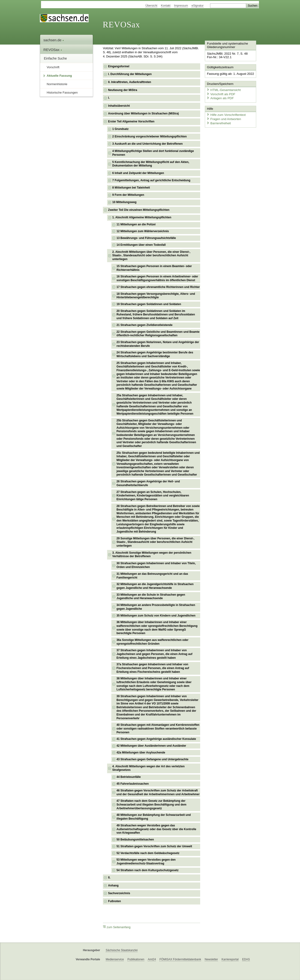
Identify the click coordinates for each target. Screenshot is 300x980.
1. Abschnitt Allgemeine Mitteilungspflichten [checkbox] (142, 217)
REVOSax (121, 25)
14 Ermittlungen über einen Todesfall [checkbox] (141, 245)
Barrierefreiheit (218, 122)
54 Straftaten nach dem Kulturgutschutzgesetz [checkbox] (148, 870)
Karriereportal (230, 959)
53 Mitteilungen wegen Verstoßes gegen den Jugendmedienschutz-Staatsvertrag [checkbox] (146, 862)
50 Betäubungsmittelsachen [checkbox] (135, 840)
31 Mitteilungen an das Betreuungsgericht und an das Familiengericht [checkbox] (152, 576)
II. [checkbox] (109, 878)
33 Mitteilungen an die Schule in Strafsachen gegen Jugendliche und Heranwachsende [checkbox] (151, 597)
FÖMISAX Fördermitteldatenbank (180, 959)
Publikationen (136, 959)
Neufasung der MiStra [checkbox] (123, 90)
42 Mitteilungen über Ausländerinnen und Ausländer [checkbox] (151, 746)
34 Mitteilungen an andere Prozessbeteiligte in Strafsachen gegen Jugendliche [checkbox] (156, 607)
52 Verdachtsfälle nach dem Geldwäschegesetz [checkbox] (148, 853)
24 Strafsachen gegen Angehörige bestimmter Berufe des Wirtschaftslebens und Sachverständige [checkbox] (155, 354)
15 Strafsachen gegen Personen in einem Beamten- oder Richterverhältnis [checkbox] (154, 268)
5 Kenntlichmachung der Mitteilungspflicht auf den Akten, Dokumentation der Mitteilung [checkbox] (151, 164)
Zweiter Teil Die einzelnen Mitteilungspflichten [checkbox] (139, 210)
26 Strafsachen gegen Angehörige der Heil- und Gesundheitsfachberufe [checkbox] (148, 483)
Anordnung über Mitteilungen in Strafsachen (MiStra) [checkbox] (143, 114)
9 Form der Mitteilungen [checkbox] (128, 195)
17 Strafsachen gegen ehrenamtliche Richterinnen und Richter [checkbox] (158, 287)
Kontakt (166, 6)
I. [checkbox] (109, 98)
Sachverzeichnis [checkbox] (119, 893)
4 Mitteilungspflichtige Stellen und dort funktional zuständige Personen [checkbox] (153, 153)
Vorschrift (53, 67)
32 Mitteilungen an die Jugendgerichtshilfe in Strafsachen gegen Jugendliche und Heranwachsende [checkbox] (155, 586)
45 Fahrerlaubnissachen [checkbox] (133, 784)
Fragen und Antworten (223, 118)
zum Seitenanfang (117, 927)
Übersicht (151, 6)
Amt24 (152, 959)
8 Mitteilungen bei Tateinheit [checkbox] (131, 188)
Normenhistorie (57, 84)
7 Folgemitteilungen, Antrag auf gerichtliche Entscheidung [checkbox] (151, 180)
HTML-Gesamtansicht (223, 89)
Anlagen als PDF (220, 97)
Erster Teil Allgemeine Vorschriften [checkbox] (131, 121)
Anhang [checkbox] (113, 885)
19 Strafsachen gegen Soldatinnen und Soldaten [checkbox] (149, 304)
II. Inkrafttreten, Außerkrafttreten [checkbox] (130, 82)
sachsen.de (54, 40)
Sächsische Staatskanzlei (122, 950)
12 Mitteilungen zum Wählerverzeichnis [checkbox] (143, 231)
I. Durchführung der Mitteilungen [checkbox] (130, 74)
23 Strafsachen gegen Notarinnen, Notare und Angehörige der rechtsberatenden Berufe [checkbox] (158, 344)
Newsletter (211, 959)
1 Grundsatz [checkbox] (120, 129)
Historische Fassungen (62, 93)
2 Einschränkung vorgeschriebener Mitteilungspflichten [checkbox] (149, 136)
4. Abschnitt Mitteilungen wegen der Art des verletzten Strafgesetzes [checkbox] (148, 768)
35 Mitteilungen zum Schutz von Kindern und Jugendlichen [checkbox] (156, 616)
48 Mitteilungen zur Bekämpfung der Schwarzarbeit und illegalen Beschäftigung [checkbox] (154, 817)
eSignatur (197, 6)
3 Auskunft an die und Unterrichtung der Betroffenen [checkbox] (147, 144)
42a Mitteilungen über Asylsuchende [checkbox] (141, 753)
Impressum (181, 6)
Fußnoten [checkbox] (114, 901)
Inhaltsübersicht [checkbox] (119, 106)
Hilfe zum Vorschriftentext (225, 114)
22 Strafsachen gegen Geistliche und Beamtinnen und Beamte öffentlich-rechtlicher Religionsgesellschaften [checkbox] (158, 334)
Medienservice (115, 959)
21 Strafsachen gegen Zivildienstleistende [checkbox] (144, 325)
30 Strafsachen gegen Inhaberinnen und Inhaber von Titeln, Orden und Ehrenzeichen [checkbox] (156, 565)
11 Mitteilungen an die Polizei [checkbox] (136, 224)
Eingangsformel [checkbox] (119, 66)
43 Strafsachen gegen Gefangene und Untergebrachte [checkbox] (152, 759)
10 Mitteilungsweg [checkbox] (124, 202)
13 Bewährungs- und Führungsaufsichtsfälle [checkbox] (146, 238)
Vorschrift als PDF (220, 93)
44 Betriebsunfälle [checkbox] (129, 777)
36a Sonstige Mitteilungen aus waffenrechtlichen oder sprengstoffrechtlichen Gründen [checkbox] (152, 642)
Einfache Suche (55, 58)
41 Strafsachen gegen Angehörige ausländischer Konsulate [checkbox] (156, 739)
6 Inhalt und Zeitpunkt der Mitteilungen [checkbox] (138, 173)
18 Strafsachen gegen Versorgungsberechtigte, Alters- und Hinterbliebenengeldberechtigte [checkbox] (156, 296)
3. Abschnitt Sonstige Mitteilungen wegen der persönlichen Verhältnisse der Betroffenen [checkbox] (152, 555)
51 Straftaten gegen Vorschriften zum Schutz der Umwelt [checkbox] (154, 846)
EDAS (246, 959)
